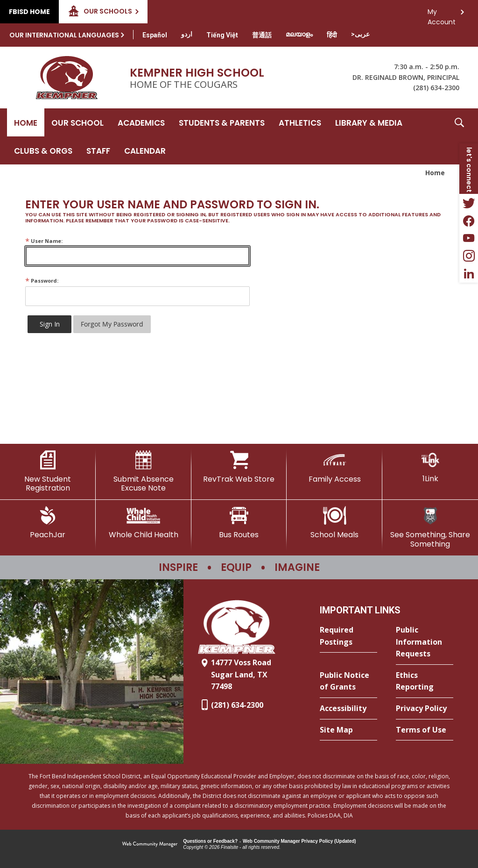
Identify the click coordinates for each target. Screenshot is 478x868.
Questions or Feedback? (210, 841)
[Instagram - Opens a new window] (469, 256)
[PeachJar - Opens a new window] (48, 523)
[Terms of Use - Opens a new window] (425, 730)
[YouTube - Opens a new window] (469, 238)
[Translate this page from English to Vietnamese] (222, 35)
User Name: (44, 241)
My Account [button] (442, 14)
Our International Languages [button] (64, 35)
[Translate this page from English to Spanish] (155, 35)
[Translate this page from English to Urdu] (187, 34)
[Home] (26, 122)
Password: (42, 281)
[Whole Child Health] (144, 523)
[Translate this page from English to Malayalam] (299, 34)
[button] (459, 136)
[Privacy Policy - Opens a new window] (425, 709)
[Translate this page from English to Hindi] (332, 35)
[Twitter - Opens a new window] (469, 203)
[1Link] (430, 467)
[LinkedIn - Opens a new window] (469, 274)
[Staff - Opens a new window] (98, 150)
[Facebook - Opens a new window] (469, 221)
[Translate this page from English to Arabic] (360, 34)
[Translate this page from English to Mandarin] (262, 35)
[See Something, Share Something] (430, 527)
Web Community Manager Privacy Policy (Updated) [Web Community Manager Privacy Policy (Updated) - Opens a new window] (299, 841)
